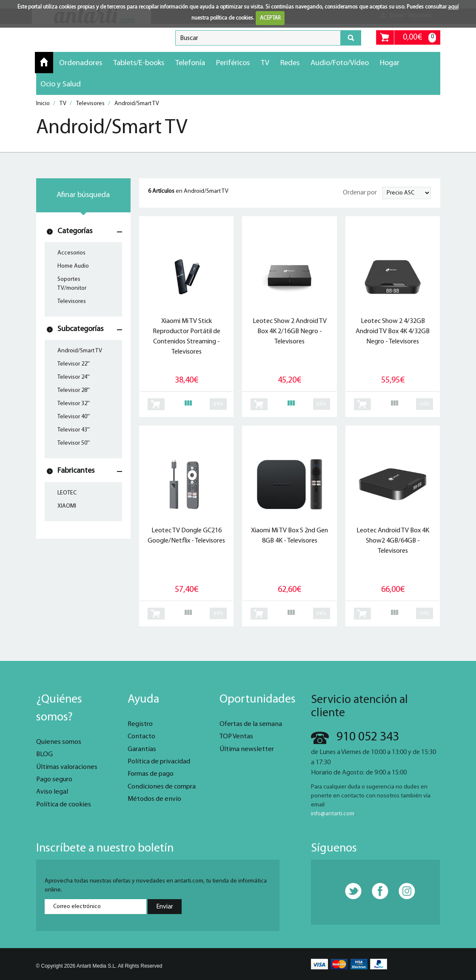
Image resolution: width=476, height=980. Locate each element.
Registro (140, 724)
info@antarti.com (333, 814)
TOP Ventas (236, 737)
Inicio (44, 62)
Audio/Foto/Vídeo (340, 63)
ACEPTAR (270, 18)
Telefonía (190, 63)
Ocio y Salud (61, 84)
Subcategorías (80, 329)
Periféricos (233, 63)
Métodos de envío (154, 799)
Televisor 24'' (74, 377)
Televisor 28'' (74, 390)
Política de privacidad (159, 762)
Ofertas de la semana (251, 724)
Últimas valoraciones (67, 767)
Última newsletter (247, 749)
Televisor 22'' (74, 364)
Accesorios (71, 253)
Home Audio (73, 266)
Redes (290, 63)
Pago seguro (54, 780)
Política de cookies (64, 805)
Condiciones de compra (162, 787)
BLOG (44, 754)
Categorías (75, 231)
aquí (453, 7)
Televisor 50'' (74, 443)
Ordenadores (81, 63)
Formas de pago (151, 774)
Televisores (72, 301)
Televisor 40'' (74, 417)
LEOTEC (67, 493)
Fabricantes (76, 471)
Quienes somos (59, 742)
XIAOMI (67, 506)
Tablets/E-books (139, 63)
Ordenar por (360, 193)
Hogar (390, 63)
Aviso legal (52, 792)
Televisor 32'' (74, 404)
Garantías (142, 749)
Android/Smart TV (80, 351)
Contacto (141, 737)
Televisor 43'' (74, 430)
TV (265, 63)
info (218, 404)
